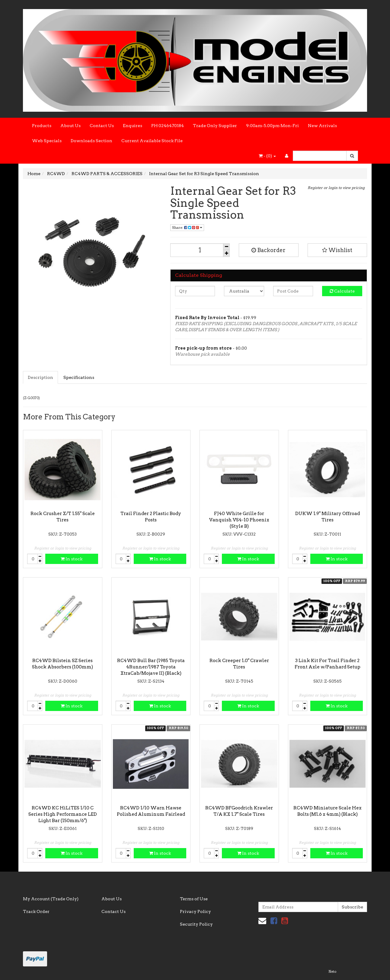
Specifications (79, 377)
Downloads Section (91, 141)
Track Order (36, 911)
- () (267, 156)
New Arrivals (322, 126)
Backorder (269, 250)
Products (42, 126)
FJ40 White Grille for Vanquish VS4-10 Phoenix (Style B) (239, 520)
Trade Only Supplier (215, 126)
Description (40, 377)
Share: (187, 227)
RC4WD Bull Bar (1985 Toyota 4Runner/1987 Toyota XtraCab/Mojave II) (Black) (151, 667)
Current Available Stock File (152, 141)
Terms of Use (194, 899)
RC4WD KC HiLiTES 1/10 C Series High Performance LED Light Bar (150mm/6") (63, 814)
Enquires (133, 126)
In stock (72, 559)
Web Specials (47, 141)
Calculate (342, 291)
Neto (332, 972)
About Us (70, 126)
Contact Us (102, 126)
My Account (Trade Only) (51, 899)
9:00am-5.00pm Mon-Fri (272, 126)
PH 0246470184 (168, 126)
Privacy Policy (195, 911)
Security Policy (196, 924)
